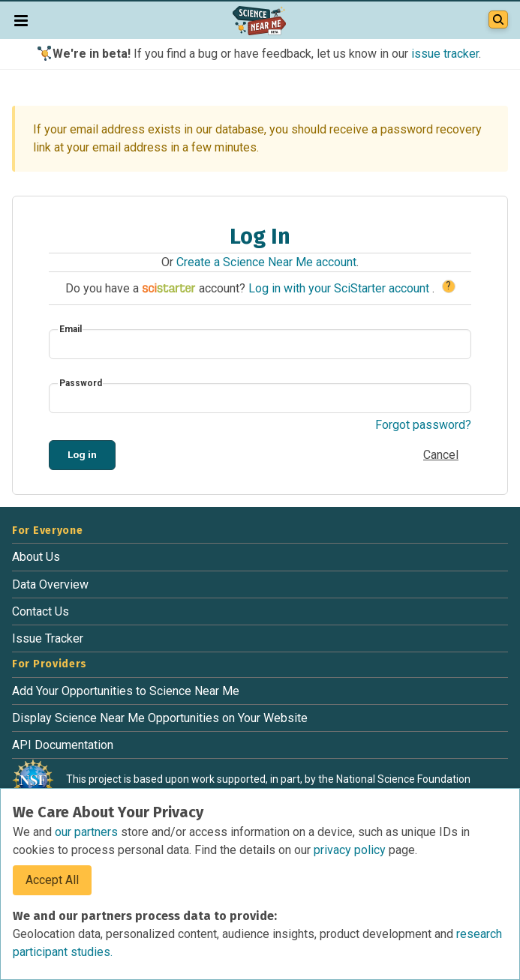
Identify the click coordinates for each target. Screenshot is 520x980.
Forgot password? (423, 425)
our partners (88, 832)
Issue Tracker (48, 638)
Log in (82, 454)
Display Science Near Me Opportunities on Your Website (160, 718)
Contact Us (41, 611)
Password (81, 383)
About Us (36, 557)
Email (71, 329)
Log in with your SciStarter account (340, 288)
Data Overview (50, 584)
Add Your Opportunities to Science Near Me (126, 691)
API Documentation (63, 745)
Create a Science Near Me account (266, 262)
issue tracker (445, 54)
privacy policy (351, 850)
